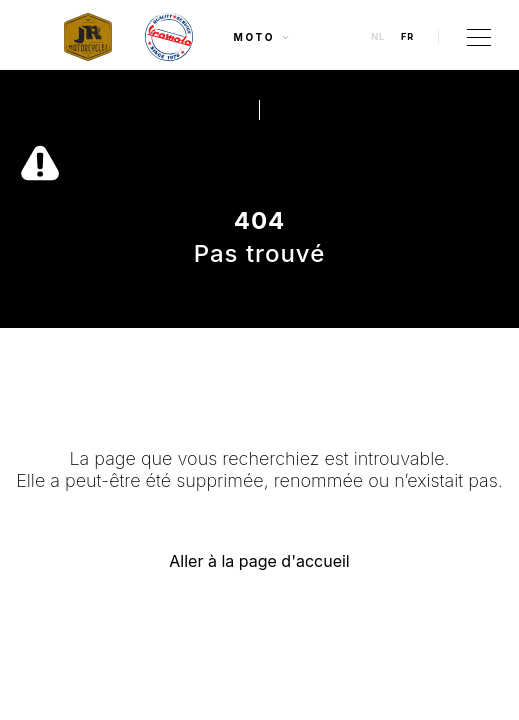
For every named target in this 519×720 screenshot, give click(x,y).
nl (378, 37)
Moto (262, 37)
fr (407, 37)
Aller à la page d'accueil (259, 561)
